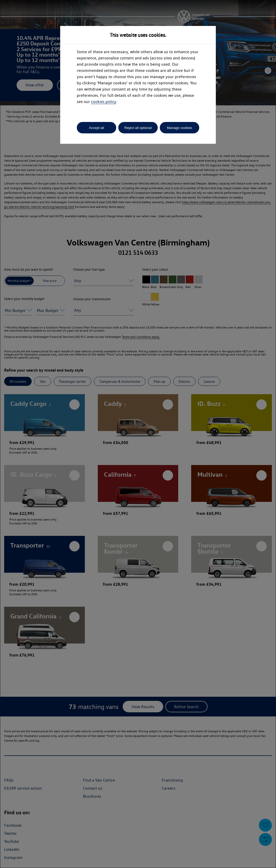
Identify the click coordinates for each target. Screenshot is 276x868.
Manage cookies (179, 128)
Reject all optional (138, 128)
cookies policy (103, 102)
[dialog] (138, 434)
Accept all (96, 128)
